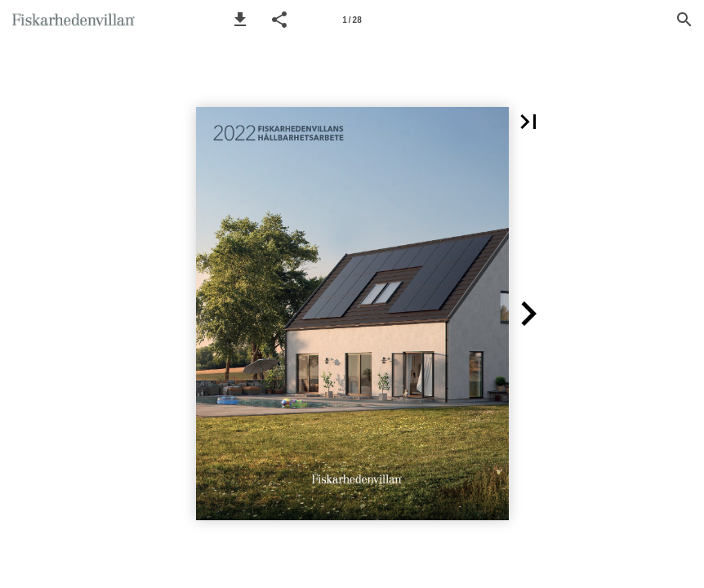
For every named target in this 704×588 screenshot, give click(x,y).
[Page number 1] (352, 20)
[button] (240, 20)
